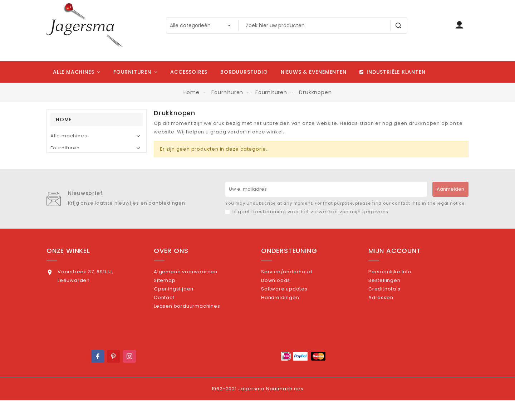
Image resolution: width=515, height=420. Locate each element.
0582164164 (72, 307)
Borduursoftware (72, 160)
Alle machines (69, 136)
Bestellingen (394, 299)
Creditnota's (394, 310)
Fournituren (65, 148)
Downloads (285, 299)
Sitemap (174, 299)
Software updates (294, 310)
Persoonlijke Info (399, 287)
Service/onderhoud (296, 287)
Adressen (390, 322)
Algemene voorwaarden (195, 287)
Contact (173, 322)
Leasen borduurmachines (196, 334)
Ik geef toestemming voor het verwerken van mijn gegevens (311, 227)
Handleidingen (289, 322)
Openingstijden (183, 310)
